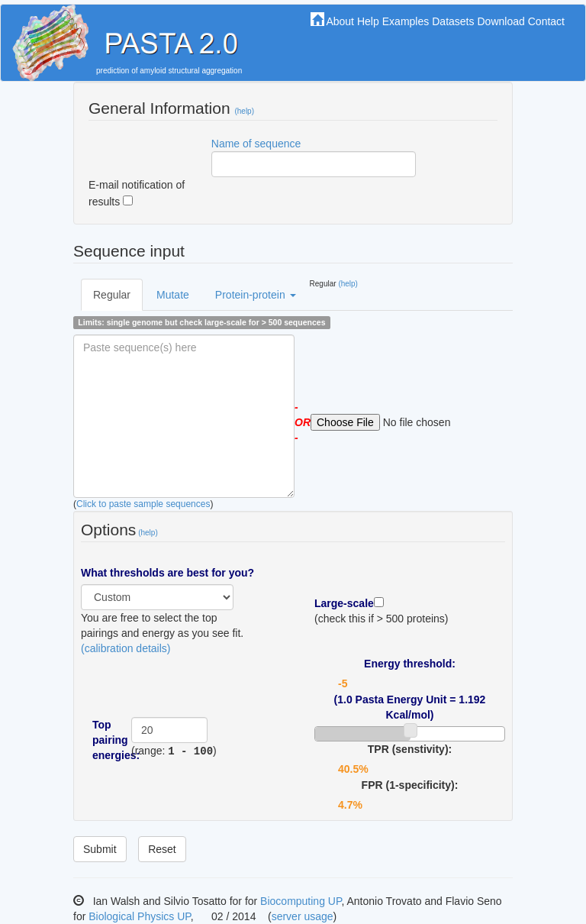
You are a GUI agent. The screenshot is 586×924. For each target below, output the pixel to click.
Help (368, 21)
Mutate (173, 295)
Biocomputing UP (301, 901)
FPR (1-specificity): (410, 785)
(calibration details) (126, 648)
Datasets (453, 21)
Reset (162, 849)
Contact (546, 21)
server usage (303, 916)
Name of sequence (256, 144)
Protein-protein (256, 295)
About (340, 21)
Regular (112, 295)
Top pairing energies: (106, 740)
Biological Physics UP (140, 916)
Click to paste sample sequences (143, 504)
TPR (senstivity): (410, 749)
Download (501, 21)
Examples (406, 21)
